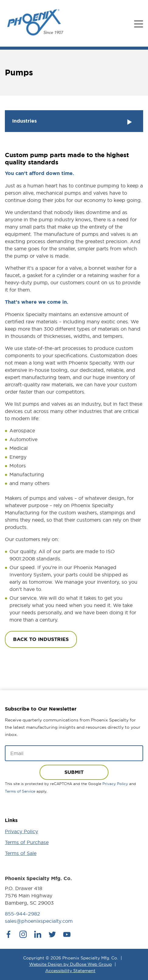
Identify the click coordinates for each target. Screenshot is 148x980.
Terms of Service (20, 791)
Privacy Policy (115, 784)
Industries (73, 122)
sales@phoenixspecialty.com (39, 921)
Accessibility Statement (70, 971)
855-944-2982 (22, 914)
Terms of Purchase (27, 842)
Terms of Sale (21, 853)
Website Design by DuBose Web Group (71, 964)
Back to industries (41, 639)
